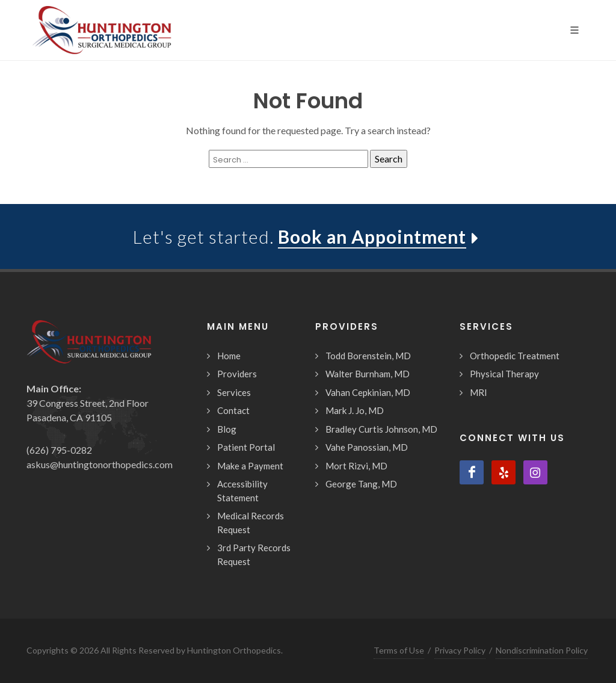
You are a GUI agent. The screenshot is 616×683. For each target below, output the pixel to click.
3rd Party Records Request (254, 555)
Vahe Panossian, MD (367, 447)
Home (229, 356)
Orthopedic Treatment (515, 356)
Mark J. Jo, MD (355, 410)
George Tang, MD (361, 484)
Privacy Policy (460, 650)
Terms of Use (399, 650)
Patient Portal (246, 447)
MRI (479, 392)
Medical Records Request (251, 523)
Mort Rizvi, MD (356, 466)
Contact (233, 410)
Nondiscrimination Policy (542, 650)
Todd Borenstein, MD (368, 356)
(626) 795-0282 (59, 450)
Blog (227, 429)
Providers (237, 374)
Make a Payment (250, 466)
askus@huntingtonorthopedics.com (100, 464)
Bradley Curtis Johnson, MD (381, 429)
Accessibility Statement (242, 491)
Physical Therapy (504, 374)
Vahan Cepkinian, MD (368, 392)
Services (234, 392)
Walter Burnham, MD (368, 374)
